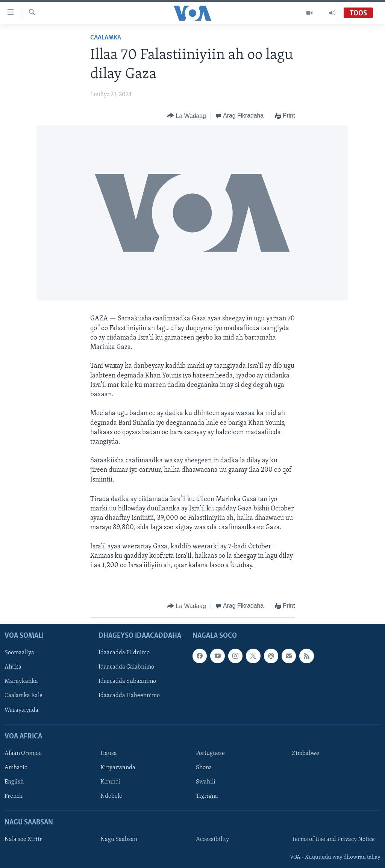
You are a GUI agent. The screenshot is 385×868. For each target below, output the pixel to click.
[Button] (186, 116)
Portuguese (210, 753)
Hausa (109, 753)
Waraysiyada (21, 710)
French (14, 796)
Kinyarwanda (118, 768)
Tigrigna (207, 796)
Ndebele (111, 796)
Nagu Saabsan (119, 839)
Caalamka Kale (23, 696)
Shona (204, 768)
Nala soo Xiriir (23, 839)
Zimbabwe (305, 753)
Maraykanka (21, 681)
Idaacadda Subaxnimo (127, 681)
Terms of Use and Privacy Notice (333, 839)
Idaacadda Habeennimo (129, 696)
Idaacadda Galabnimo (126, 667)
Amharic (16, 768)
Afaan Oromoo (23, 753)
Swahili (206, 782)
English (14, 782)
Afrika (13, 667)
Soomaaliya (19, 653)
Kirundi (111, 782)
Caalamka (106, 38)
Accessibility (212, 839)
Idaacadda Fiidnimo (124, 653)
